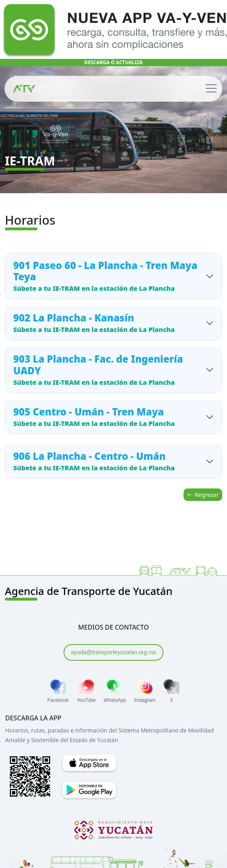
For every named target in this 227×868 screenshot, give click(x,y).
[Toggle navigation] (211, 89)
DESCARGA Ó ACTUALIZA (113, 62)
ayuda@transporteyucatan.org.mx (113, 652)
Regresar (203, 495)
